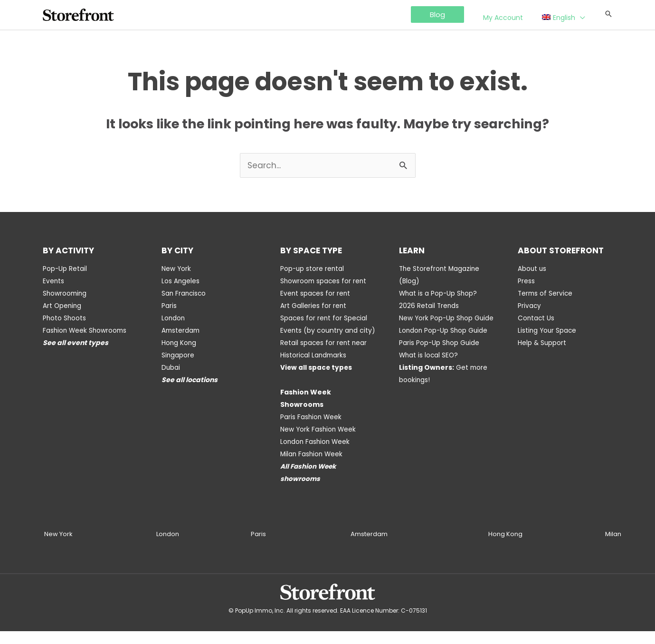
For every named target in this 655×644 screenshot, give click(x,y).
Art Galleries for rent (313, 306)
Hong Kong (179, 343)
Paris (169, 306)
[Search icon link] (608, 14)
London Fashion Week (316, 454)
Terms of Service (546, 294)
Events (54, 281)
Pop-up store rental (313, 269)
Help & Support (542, 343)
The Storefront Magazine (440, 269)
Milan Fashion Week (313, 467)
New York (176, 269)
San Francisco (185, 294)
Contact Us (536, 318)
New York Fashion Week (319, 442)
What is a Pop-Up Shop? (439, 294)
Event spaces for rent (316, 294)
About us (532, 269)
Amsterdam (181, 331)
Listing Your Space (548, 331)
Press (526, 281)
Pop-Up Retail (65, 269)
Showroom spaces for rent (324, 281)
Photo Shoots (65, 318)
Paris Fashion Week (312, 430)
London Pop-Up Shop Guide (444, 343)
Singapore (178, 356)
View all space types (317, 380)
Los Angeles (181, 281)
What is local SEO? (429, 368)
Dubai (171, 368)
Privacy (530, 306)
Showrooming (66, 294)
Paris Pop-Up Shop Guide (440, 356)
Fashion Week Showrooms (86, 331)
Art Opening (63, 306)
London (174, 318)
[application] (585, 15)
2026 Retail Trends (429, 306)
